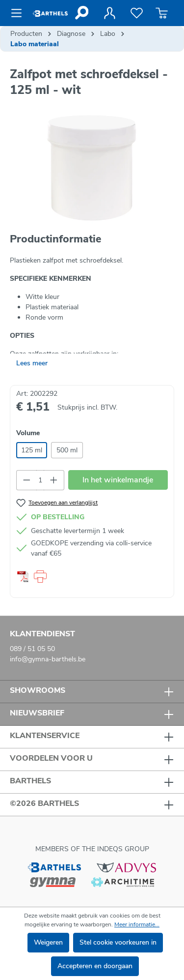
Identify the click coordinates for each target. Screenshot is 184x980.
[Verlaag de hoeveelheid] (26, 480)
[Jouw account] (109, 13)
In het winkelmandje (118, 480)
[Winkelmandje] (162, 13)
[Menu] (19, 13)
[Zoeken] (81, 13)
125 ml (32, 450)
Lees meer (32, 363)
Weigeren (48, 942)
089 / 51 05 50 (32, 649)
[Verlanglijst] (137, 13)
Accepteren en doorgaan (95, 966)
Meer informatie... (137, 924)
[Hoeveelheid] (40, 480)
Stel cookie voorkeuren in (118, 942)
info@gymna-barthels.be (48, 659)
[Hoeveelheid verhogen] (54, 480)
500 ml (67, 450)
